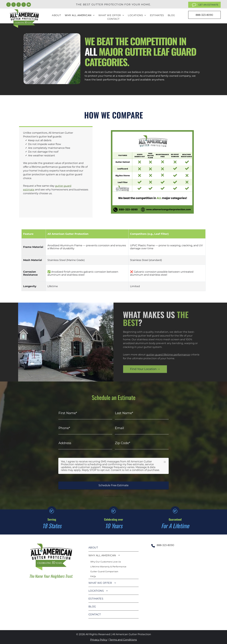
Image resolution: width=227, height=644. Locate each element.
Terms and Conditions (123, 640)
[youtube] (24, 5)
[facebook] (9, 5)
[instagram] (19, 5)
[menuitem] (56, 15)
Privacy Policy (99, 640)
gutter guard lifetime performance (168, 355)
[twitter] (14, 5)
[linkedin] (29, 5)
